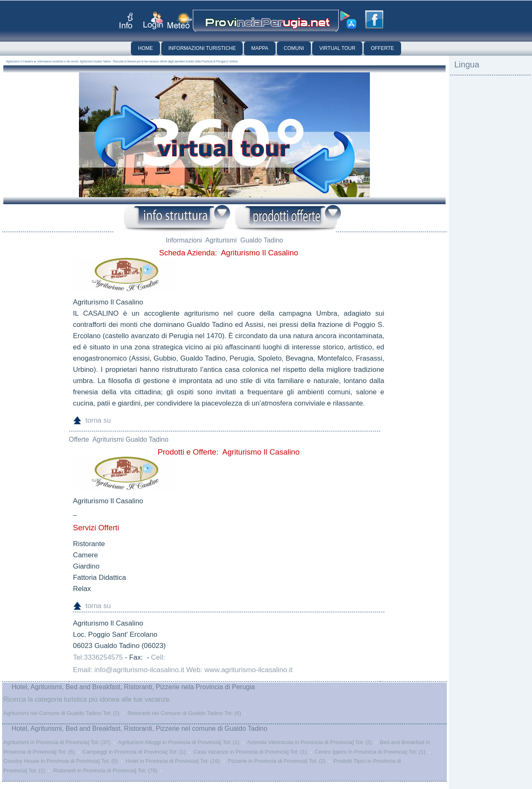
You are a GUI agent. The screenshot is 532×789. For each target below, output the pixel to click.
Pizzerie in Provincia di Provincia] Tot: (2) (277, 761)
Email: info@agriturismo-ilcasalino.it (129, 670)
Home (145, 48)
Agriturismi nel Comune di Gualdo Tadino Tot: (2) (62, 713)
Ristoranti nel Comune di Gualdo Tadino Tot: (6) (184, 713)
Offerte (382, 48)
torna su (98, 420)
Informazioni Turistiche (202, 48)
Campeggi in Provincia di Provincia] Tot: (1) (134, 752)
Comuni (294, 48)
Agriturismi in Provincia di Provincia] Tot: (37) (57, 742)
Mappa (260, 48)
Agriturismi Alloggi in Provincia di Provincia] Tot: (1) (179, 742)
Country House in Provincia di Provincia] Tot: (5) (61, 761)
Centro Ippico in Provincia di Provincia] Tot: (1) (370, 752)
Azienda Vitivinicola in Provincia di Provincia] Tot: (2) (309, 742)
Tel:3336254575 (98, 657)
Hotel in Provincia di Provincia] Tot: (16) (173, 761)
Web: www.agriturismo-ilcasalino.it (239, 670)
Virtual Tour (337, 48)
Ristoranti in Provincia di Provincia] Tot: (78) (105, 770)
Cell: (158, 657)
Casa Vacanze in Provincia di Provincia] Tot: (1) (250, 752)
